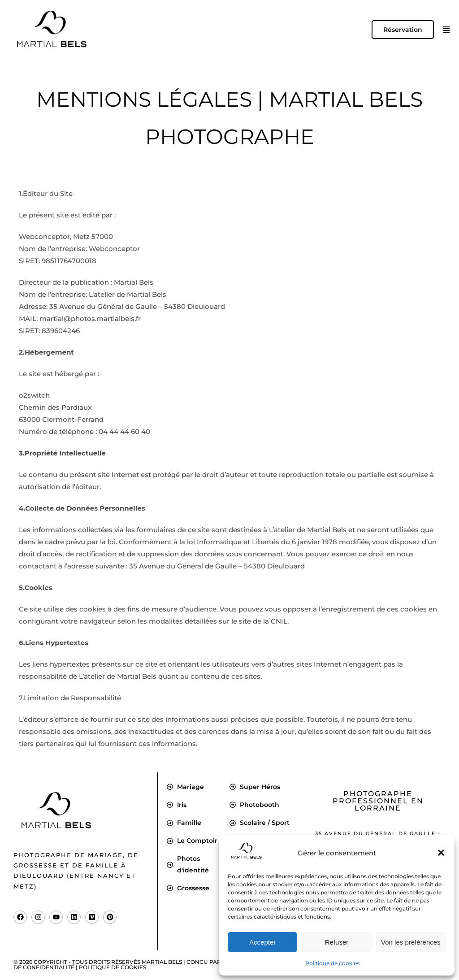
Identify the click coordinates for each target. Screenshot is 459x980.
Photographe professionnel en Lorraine (378, 801)
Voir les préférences (411, 942)
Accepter (262, 942)
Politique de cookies (332, 963)
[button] (441, 853)
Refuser (337, 942)
